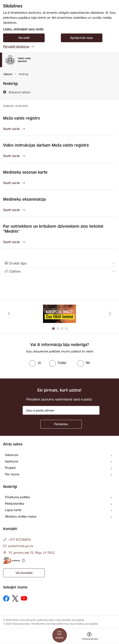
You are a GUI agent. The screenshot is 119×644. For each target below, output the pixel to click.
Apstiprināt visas (82, 38)
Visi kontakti (24, 573)
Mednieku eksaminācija (24, 199)
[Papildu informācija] (23, 561)
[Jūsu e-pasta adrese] (61, 410)
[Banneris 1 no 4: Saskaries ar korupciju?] (60, 314)
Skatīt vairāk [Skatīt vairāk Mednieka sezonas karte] (12, 183)
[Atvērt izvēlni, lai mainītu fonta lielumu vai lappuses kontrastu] (89, 637)
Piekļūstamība (15, 504)
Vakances (12, 455)
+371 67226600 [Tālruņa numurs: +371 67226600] (20, 540)
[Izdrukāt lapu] (59, 263)
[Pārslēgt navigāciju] (60, 635)
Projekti (10, 468)
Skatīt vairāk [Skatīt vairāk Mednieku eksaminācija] (12, 210)
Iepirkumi (12, 461)
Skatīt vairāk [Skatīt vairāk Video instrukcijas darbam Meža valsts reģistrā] (12, 156)
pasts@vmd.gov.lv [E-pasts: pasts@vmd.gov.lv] (21, 546)
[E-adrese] (11, 561)
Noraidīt (24, 38)
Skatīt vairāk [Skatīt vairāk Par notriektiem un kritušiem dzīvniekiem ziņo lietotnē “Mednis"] (12, 242)
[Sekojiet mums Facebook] (6, 598)
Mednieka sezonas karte (25, 172)
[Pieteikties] (61, 424)
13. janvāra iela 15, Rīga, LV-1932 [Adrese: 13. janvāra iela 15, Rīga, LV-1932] (31, 553)
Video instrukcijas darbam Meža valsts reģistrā (46, 145)
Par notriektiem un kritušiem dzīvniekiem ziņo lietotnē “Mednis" (53, 229)
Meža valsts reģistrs (21, 118)
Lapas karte (13, 510)
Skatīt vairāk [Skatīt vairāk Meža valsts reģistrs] (12, 129)
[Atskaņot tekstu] (20, 92)
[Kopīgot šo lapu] (59, 271)
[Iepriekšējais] (9, 314)
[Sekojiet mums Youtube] (24, 598)
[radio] (35, 363)
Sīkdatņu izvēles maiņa (21, 516)
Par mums (12, 474)
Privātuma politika (17, 497)
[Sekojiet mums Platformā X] (15, 598)
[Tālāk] (110, 314)
